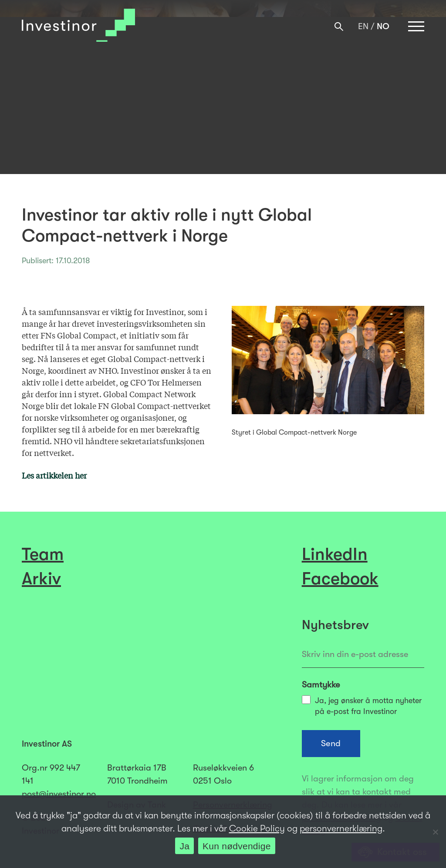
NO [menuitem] (383, 27)
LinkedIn (335, 554)
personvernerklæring (341, 828)
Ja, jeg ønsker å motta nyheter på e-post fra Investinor (362, 705)
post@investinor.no (59, 794)
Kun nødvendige (237, 846)
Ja (184, 846)
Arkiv (41, 579)
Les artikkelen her (54, 475)
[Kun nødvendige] (435, 832)
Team (43, 554)
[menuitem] (363, 26)
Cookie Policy (257, 828)
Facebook (340, 579)
